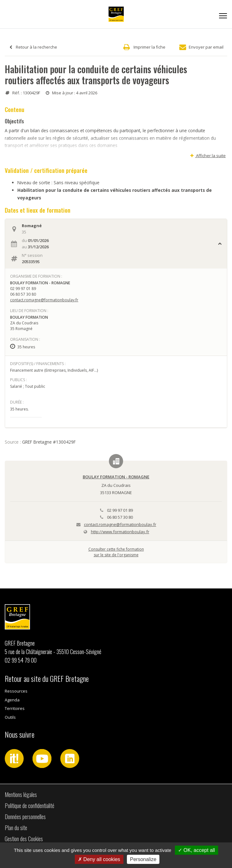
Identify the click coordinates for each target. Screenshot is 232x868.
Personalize (143, 859)
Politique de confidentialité (30, 806)
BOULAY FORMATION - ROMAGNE (116, 477)
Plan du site (16, 828)
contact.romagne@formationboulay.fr (44, 300)
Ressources (16, 691)
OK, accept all (196, 850)
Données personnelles (25, 817)
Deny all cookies (99, 859)
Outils (10, 717)
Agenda (12, 700)
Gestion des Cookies (24, 839)
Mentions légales (21, 794)
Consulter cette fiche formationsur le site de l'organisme (116, 552)
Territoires (15, 708)
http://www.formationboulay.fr (120, 532)
